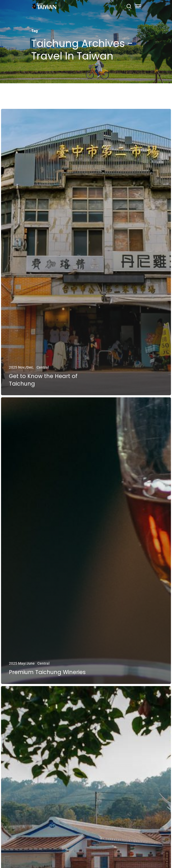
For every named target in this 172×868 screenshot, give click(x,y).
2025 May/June (22, 663)
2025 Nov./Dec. (21, 367)
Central (43, 367)
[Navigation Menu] (138, 6)
